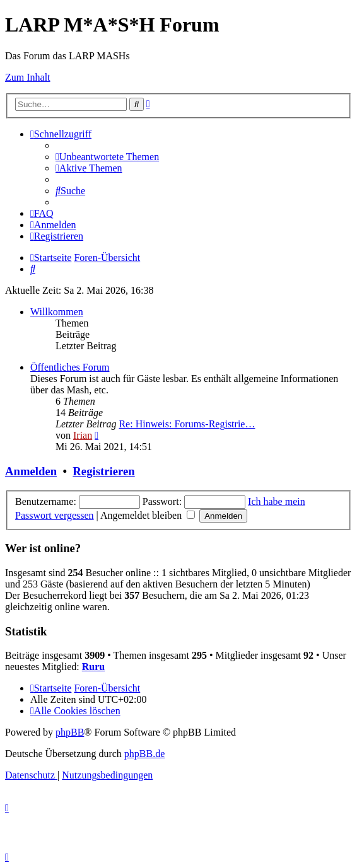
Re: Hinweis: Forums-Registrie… (187, 424)
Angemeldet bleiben (148, 515)
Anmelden (31, 471)
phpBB (70, 732)
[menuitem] (107, 157)
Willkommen (57, 312)
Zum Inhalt (28, 77)
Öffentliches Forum (70, 367)
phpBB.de (144, 754)
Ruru (93, 667)
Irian (83, 435)
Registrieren (103, 471)
